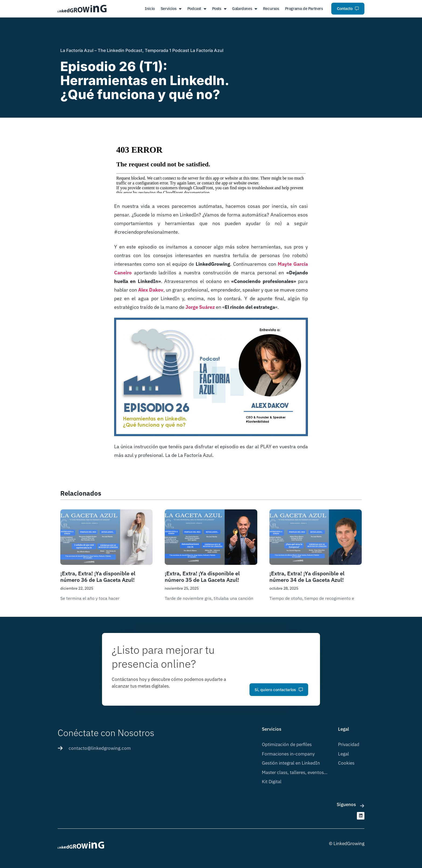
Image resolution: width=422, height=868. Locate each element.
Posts (219, 9)
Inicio (150, 8)
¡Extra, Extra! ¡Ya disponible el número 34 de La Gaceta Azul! (307, 577)
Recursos (271, 8)
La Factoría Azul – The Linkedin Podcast (101, 50)
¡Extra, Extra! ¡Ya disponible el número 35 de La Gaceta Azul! (202, 577)
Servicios (171, 9)
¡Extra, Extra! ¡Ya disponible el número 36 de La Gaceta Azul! (98, 577)
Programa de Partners (304, 8)
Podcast (197, 9)
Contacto (348, 8)
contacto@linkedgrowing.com (100, 748)
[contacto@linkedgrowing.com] (60, 748)
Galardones (245, 9)
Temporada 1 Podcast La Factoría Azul (184, 50)
